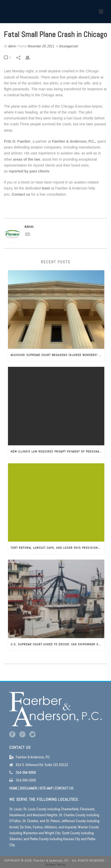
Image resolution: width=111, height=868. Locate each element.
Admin (12, 46)
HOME (13, 788)
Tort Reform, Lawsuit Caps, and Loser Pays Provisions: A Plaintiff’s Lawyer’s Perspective (57, 548)
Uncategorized (68, 46)
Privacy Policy (56, 865)
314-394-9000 (26, 772)
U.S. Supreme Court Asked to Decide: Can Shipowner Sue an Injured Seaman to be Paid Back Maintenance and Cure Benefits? (57, 644)
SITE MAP (46, 788)
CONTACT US (64, 788)
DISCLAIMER (28, 788)
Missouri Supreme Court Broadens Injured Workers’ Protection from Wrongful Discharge (57, 355)
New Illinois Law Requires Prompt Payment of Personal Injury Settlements (57, 452)
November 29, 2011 (41, 46)
